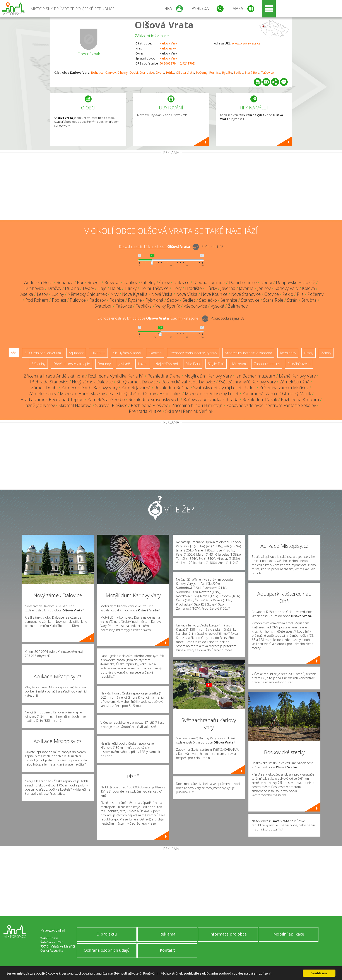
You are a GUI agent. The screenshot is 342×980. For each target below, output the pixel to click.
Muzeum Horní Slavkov (82, 394)
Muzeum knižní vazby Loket (212, 394)
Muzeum (239, 364)
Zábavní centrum (267, 364)
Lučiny (58, 294)
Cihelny (123, 72)
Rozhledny (288, 353)
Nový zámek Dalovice (92, 382)
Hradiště (193, 288)
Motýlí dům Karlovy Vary (208, 376)
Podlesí (59, 300)
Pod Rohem (37, 300)
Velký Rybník (168, 306)
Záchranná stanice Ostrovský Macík (277, 394)
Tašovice (267, 72)
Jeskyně (124, 364)
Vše (14, 353)
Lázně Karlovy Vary (297, 376)
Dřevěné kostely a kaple (72, 364)
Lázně (143, 364)
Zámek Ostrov (42, 394)
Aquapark (76, 353)
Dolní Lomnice (243, 282)
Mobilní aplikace (289, 934)
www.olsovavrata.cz (246, 43)
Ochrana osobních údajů (107, 950)
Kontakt (167, 950)
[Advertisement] (171, 187)
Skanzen (155, 353)
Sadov (173, 300)
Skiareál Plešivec (111, 405)
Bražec (94, 282)
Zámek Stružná (294, 382)
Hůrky (170, 72)
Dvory (160, 72)
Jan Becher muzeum (255, 376)
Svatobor (103, 306)
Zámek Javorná (136, 388)
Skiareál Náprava (75, 405)
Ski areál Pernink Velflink (189, 411)
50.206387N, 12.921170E (177, 63)
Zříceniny (38, 364)
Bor (80, 282)
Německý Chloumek (87, 294)
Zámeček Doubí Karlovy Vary (89, 388)
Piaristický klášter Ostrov (132, 394)
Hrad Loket (170, 394)
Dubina (72, 288)
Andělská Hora (38, 282)
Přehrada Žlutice (145, 411)
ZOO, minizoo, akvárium (43, 353)
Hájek (116, 288)
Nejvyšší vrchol (167, 364)
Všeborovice (195, 306)
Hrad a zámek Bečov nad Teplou (52, 399)
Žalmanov (238, 306)
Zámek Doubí (44, 388)
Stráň (292, 300)
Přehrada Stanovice (49, 382)
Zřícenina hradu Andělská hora (54, 376)
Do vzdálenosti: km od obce (154, 247)
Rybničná (154, 300)
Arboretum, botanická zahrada (248, 353)
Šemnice (229, 300)
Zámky (326, 353)
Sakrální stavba (299, 364)
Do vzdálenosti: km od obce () (149, 318)
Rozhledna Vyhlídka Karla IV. (116, 376)
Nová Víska (162, 294)
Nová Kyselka (135, 294)
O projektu (107, 934)
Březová (112, 282)
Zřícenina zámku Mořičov (284, 388)
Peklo (288, 294)
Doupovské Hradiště (296, 282)
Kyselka (26, 294)
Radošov (98, 300)
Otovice (272, 294)
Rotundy (104, 364)
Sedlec (238, 72)
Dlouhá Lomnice (209, 282)
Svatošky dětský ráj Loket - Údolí (224, 388)
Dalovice (181, 282)
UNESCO (98, 353)
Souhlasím (319, 973)
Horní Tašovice (154, 288)
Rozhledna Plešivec (149, 405)
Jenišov (264, 288)
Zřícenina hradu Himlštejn (197, 405)
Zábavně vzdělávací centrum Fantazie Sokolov (271, 405)
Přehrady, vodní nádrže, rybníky (193, 353)
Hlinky (131, 288)
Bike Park (193, 364)
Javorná (228, 288)
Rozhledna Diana (164, 376)
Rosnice (215, 72)
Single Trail (216, 364)
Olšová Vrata (164, 25)
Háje (102, 288)
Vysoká (217, 306)
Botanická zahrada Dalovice (188, 382)
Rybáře (227, 72)
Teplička (144, 306)
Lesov (42, 294)
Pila (300, 294)
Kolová (309, 288)
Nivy (115, 294)
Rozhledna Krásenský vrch (154, 399)
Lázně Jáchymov (39, 405)
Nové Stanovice (246, 294)
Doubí (134, 72)
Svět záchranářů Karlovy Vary (247, 382)
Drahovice (147, 72)
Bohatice (97, 72)
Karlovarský (168, 48)
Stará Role (252, 72)
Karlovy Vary (168, 43)
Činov (164, 282)
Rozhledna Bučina (172, 388)
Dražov (55, 288)
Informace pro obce (228, 934)
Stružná (309, 300)
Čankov (111, 72)
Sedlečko (208, 300)
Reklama (167, 934)
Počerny (202, 72)
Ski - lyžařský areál (127, 353)
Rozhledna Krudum (300, 399)
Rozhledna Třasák (260, 399)
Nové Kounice (214, 294)
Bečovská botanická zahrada (211, 399)
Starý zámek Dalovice (137, 382)
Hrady (309, 353)
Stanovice (250, 300)
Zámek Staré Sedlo (106, 399)
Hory (177, 288)
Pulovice (78, 300)
